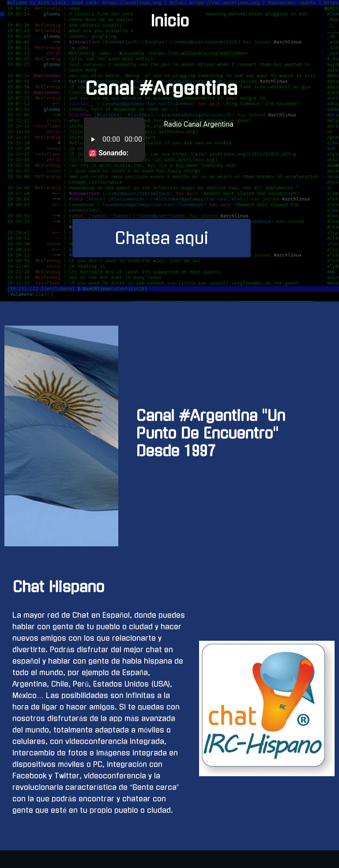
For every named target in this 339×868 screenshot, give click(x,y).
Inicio (170, 21)
